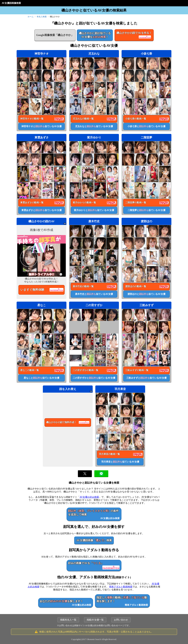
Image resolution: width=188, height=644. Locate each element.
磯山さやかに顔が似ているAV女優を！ (95, 35)
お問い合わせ (121, 620)
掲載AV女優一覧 (95, 620)
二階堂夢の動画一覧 (136, 203)
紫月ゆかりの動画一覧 (84, 203)
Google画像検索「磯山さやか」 (55, 35)
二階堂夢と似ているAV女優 (146, 210)
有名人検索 (42, 17)
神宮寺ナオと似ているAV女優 (42, 126)
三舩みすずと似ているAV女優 (146, 378)
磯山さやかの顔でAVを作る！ (134, 35)
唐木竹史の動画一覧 (83, 286)
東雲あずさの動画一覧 (32, 203)
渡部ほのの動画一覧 (136, 286)
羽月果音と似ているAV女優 (120, 462)
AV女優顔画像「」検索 (94, 540)
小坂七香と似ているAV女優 (146, 126)
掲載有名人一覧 (68, 620)
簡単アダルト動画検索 (121, 587)
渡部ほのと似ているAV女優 (146, 294)
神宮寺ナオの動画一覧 (32, 119)
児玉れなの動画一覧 (83, 119)
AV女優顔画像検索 (11, 3)
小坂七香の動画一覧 (136, 119)
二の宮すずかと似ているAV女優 (94, 378)
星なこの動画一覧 (30, 370)
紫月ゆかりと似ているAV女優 (94, 210)
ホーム (31, 17)
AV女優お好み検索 (89, 497)
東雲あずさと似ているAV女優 (42, 210)
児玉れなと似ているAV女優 (94, 126)
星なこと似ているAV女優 (42, 378)
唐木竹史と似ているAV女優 (94, 294)
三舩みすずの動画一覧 (137, 370)
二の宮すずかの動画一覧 (86, 370)
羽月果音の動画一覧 (109, 454)
